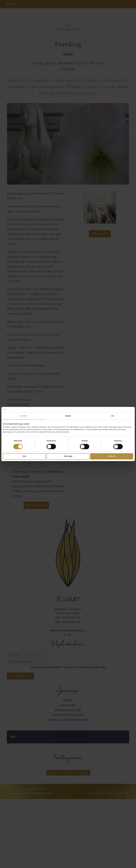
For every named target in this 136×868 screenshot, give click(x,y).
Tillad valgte (68, 456)
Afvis (24, 456)
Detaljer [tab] (68, 416)
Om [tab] (112, 416)
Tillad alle (112, 456)
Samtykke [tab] (24, 416)
